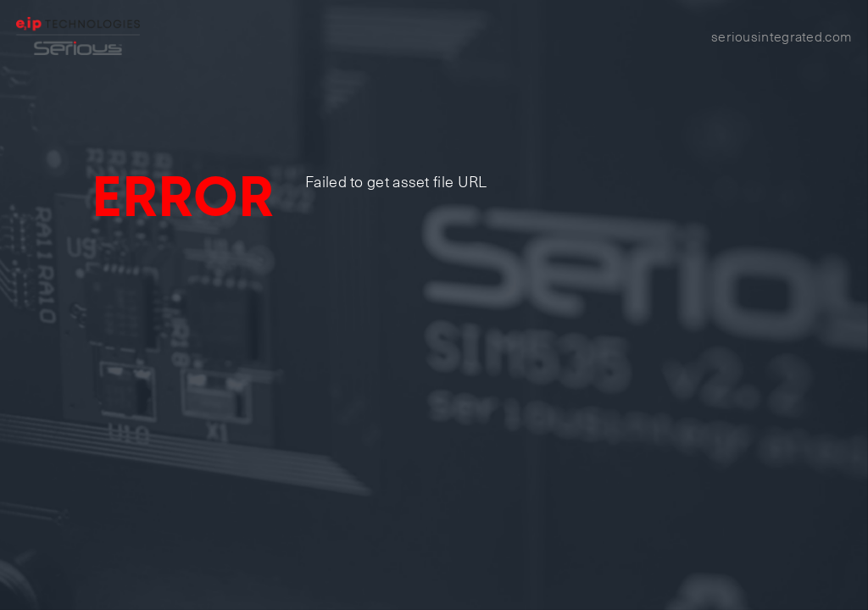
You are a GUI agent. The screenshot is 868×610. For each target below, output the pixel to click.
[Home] (78, 36)
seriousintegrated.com (782, 36)
